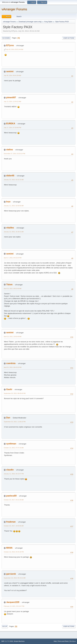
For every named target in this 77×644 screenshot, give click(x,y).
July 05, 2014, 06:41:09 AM (12, 75)
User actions (69, 38)
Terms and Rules (63, 641)
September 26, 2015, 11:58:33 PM (15, 422)
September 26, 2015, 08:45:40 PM (15, 393)
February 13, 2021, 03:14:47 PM (14, 606)
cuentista (11, 363)
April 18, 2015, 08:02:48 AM (13, 289)
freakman (11, 522)
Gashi (9, 389)
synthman (11, 444)
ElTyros (10, 45)
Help (55, 641)
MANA (9, 548)
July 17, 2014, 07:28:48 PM (12, 128)
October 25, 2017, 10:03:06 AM (14, 526)
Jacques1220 (13, 602)
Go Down (6, 38)
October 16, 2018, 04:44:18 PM (14, 552)
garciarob (11, 574)
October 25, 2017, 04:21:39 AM (14, 500)
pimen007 (11, 97)
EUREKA (11, 124)
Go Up (5, 626)
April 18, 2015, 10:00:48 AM (13, 337)
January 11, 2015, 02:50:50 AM (14, 206)
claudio (10, 470)
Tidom (9, 285)
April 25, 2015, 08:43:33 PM (13, 367)
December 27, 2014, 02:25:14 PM (14, 154)
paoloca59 (11, 496)
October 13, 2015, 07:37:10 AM (14, 448)
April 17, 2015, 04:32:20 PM (13, 258)
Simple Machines (19, 641)
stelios (10, 150)
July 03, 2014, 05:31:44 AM (15, 49)
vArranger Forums (14, 9)
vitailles (10, 228)
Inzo (8, 202)
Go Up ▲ (73, 641)
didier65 (10, 176)
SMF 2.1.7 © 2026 (7, 641)
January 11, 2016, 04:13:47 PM (14, 474)
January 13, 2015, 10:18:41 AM (14, 232)
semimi (10, 71)
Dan (8, 418)
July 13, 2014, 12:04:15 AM (12, 102)
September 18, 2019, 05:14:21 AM (15, 578)
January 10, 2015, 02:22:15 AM (14, 180)
